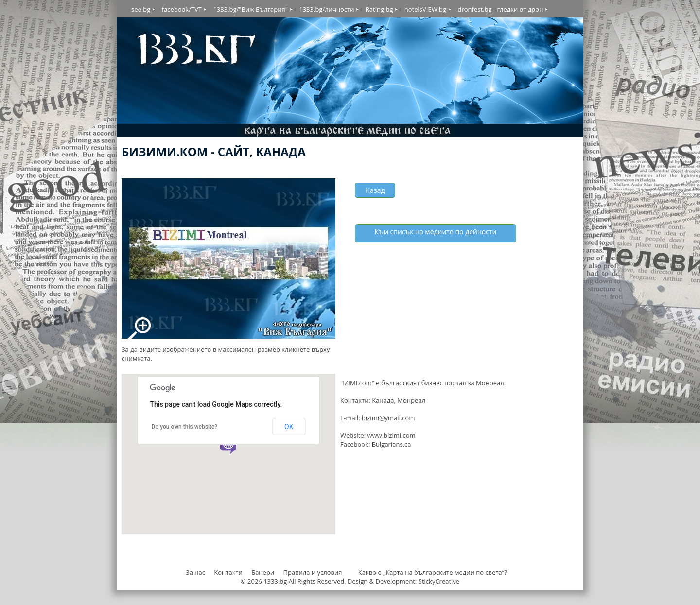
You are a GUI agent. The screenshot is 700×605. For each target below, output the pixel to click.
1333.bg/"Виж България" (250, 9)
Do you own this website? (185, 427)
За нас (195, 572)
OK (289, 427)
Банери (263, 572)
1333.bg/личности (326, 9)
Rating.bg (379, 9)
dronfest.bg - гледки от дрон (500, 9)
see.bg (141, 9)
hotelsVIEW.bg (425, 9)
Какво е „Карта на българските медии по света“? (433, 572)
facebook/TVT (182, 9)
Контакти (228, 572)
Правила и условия (312, 572)
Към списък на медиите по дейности (436, 232)
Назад (375, 190)
